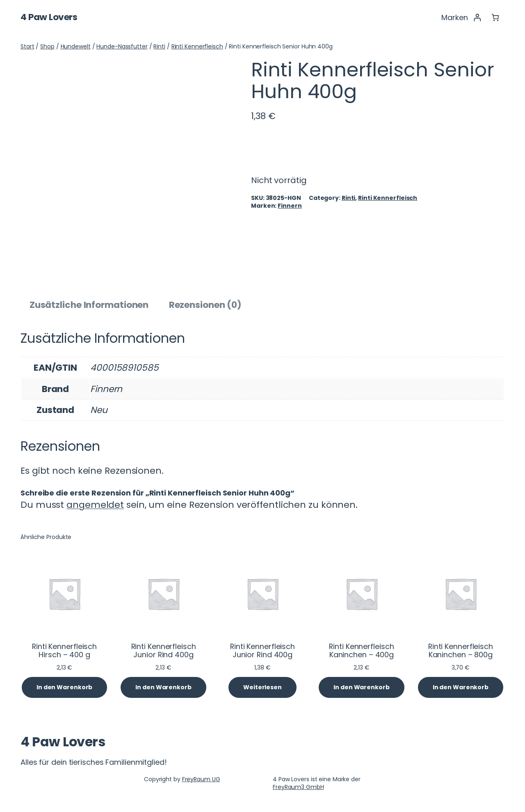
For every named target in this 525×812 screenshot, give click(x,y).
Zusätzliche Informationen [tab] (89, 305)
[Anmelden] (477, 17)
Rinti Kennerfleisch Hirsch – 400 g (64, 651)
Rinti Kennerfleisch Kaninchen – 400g (361, 651)
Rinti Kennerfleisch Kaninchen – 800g (461, 651)
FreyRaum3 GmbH (298, 787)
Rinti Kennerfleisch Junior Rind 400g (164, 651)
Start (27, 46)
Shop (47, 46)
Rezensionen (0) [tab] (205, 305)
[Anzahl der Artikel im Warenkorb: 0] (495, 17)
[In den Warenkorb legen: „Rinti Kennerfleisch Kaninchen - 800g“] (461, 688)
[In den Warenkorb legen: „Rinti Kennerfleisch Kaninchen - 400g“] (361, 688)
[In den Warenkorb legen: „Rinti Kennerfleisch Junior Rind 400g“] (163, 688)
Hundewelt (76, 46)
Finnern (290, 206)
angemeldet (95, 505)
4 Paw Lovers (49, 17)
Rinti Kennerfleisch (197, 46)
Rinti (159, 46)
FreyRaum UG (201, 779)
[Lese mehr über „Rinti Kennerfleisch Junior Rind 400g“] (262, 688)
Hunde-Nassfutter (122, 46)
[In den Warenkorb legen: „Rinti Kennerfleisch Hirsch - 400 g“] (64, 688)
